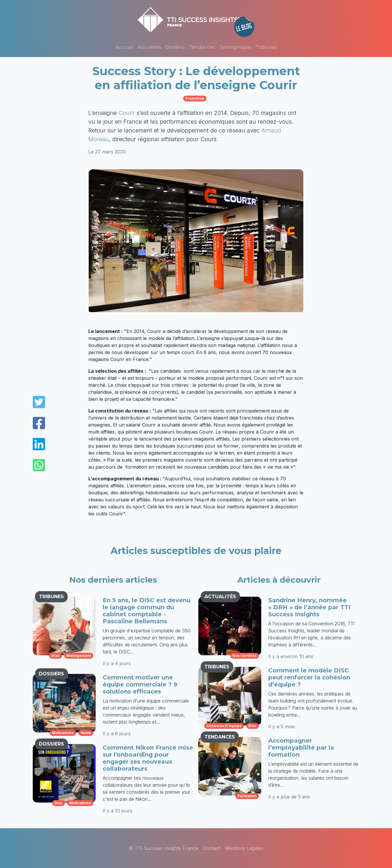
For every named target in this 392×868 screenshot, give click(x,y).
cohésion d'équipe (224, 726)
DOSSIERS (51, 674)
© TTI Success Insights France (164, 848)
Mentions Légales (244, 848)
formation (247, 796)
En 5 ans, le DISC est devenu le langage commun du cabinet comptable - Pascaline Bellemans (147, 611)
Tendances (202, 47)
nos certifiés (244, 656)
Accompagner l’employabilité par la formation (301, 748)
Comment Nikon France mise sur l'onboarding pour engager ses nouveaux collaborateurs (148, 758)
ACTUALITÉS (220, 597)
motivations (63, 733)
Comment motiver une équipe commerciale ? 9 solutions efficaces (140, 684)
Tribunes (266, 47)
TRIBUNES (51, 597)
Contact (212, 848)
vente (86, 733)
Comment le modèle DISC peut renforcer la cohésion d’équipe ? (309, 677)
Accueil (124, 47)
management (79, 656)
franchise (195, 98)
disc (56, 656)
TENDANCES (220, 737)
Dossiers (175, 47)
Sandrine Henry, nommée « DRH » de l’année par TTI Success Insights (309, 607)
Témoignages (235, 47)
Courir (127, 113)
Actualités (149, 47)
